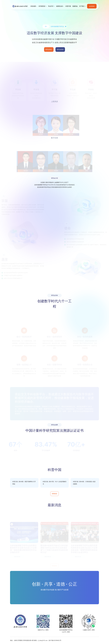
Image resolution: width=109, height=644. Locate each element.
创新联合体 (59, 6)
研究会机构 (60, 50)
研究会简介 (49, 50)
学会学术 (51, 6)
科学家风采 (42, 6)
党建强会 (75, 6)
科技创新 (33, 6)
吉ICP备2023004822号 (55, 640)
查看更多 (54, 494)
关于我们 (82, 6)
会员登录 (92, 6)
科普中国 (68, 6)
